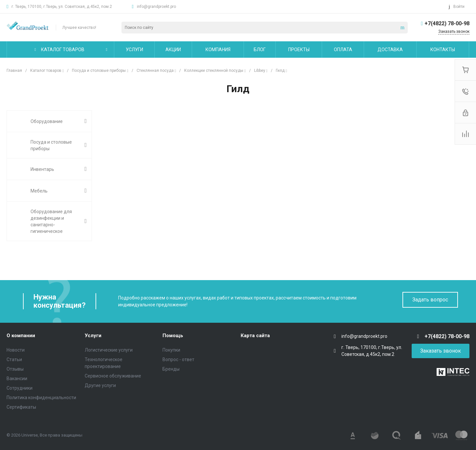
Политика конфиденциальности (41, 398)
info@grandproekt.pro (156, 7)
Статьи (14, 359)
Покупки (171, 350)
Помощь (173, 336)
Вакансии (17, 378)
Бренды (171, 369)
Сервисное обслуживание (113, 376)
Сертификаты (21, 407)
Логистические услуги (109, 350)
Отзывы (15, 369)
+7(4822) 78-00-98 (447, 23)
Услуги (93, 336)
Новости (16, 350)
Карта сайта (255, 336)
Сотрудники (20, 388)
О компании (21, 336)
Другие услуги (100, 385)
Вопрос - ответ (178, 359)
